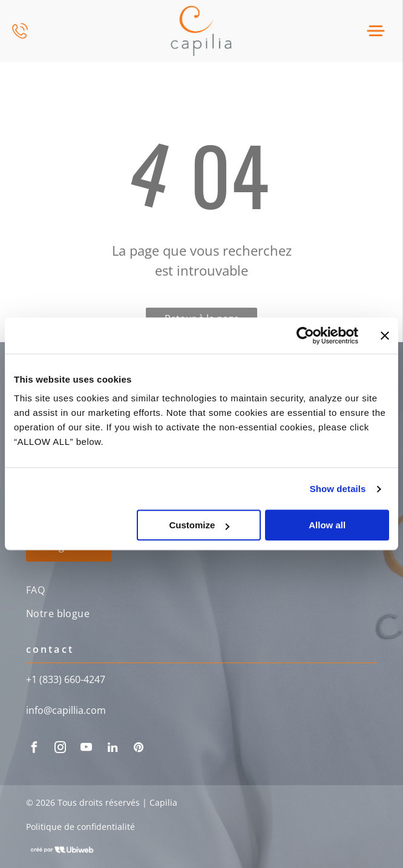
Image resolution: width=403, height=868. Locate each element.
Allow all (327, 526)
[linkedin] (113, 749)
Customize (199, 526)
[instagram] (61, 749)
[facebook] (34, 749)
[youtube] (87, 749)
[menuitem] (202, 591)
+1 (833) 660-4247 (66, 679)
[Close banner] (385, 335)
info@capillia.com (66, 710)
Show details (338, 489)
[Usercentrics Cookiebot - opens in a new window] (305, 335)
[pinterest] (139, 749)
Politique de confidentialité (80, 827)
